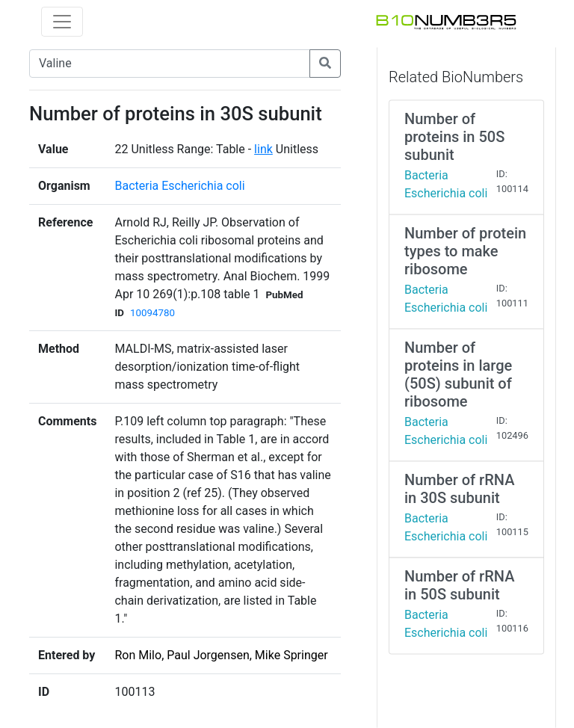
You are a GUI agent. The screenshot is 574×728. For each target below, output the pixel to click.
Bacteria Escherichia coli (179, 186)
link (263, 149)
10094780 (152, 313)
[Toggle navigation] (62, 22)
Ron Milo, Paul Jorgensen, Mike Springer (221, 655)
